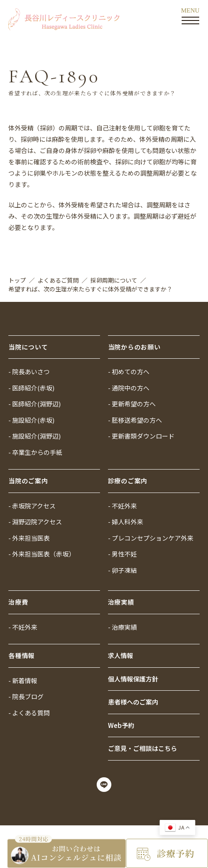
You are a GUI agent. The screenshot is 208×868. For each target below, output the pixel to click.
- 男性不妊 (122, 554)
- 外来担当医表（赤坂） (42, 554)
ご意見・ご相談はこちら (143, 748)
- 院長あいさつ (29, 371)
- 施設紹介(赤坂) (31, 420)
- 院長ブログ (26, 696)
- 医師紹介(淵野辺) (35, 404)
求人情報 (121, 655)
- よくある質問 (29, 713)
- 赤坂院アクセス (32, 506)
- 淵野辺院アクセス (35, 522)
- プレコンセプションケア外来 (151, 538)
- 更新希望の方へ (132, 404)
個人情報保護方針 (133, 679)
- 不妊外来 (122, 506)
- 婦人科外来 (126, 522)
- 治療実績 (122, 627)
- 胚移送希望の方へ (135, 420)
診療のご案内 (128, 481)
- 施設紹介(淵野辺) (35, 436)
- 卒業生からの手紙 (35, 452)
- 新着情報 (23, 680)
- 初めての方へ (129, 371)
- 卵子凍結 (122, 570)
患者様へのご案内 (133, 702)
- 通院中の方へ (129, 388)
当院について (28, 347)
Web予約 (121, 725)
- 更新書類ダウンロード (141, 436)
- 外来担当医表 (29, 538)
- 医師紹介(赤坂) (31, 388)
